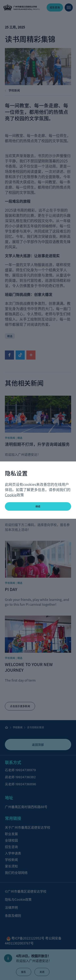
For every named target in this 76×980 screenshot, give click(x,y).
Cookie (11, 495)
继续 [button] (38, 506)
